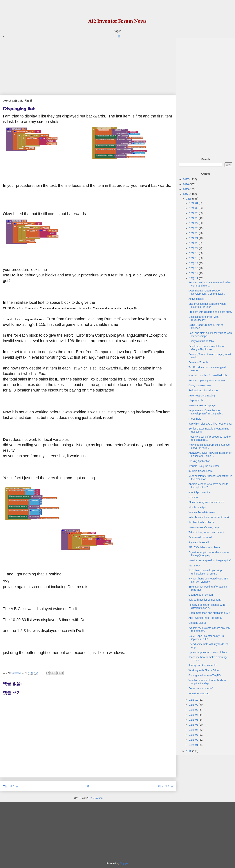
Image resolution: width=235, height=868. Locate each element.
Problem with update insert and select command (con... (210, 284)
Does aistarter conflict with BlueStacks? (204, 318)
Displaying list (196, 401)
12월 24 (194, 238)
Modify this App (197, 507)
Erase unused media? (201, 688)
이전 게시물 (166, 786)
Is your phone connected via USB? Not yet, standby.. (208, 580)
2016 (186, 184)
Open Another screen (201, 595)
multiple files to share (201, 471)
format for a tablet (199, 693)
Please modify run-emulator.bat (206, 502)
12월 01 (194, 745)
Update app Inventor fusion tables (208, 652)
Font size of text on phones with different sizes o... (207, 606)
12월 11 (194, 278)
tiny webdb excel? (199, 542)
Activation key (196, 299)
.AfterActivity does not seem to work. (209, 517)
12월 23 (194, 243)
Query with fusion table (202, 341)
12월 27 (194, 223)
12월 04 (194, 730)
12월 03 (194, 735)
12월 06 (194, 720)
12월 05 (194, 725)
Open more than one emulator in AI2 (209, 613)
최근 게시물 (11, 786)
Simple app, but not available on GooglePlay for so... (207, 348)
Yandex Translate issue (202, 512)
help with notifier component (205, 600)
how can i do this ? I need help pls (208, 375)
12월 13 (194, 268)
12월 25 (194, 233)
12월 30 (194, 208)
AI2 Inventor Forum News (117, 21)
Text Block (194, 566)
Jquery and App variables (203, 665)
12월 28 (194, 218)
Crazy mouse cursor (200, 385)
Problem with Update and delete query (210, 312)
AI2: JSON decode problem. (205, 547)
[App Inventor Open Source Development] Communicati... (207, 292)
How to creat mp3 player (203, 405)
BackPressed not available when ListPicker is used (207, 305)
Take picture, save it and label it (206, 532)
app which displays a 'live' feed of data (210, 424)
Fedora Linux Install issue (203, 390)
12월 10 (194, 700)
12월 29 (194, 213)
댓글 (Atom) (96, 798)
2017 (186, 179)
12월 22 (194, 248)
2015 (186, 189)
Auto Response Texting (202, 396)
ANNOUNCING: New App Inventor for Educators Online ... (210, 454)
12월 (189, 199)
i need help (195, 419)
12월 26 (194, 228)
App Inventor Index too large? (205, 618)
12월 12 (194, 273)
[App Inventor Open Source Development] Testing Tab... (206, 412)
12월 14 (194, 263)
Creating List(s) (197, 623)
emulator (194, 497)
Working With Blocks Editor (204, 670)
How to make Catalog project (205, 527)
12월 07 (194, 715)
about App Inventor (199, 492)
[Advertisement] (88, 64)
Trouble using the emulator (204, 466)
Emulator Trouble (198, 362)
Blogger (124, 863)
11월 (189, 751)
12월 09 (194, 705)
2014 (186, 194)
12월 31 (194, 203)
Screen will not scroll (200, 537)
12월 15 (194, 258)
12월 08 (194, 710)
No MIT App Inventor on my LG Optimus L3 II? (206, 638)
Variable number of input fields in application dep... (207, 682)
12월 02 (194, 740)
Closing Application (199, 461)
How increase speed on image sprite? (210, 560)
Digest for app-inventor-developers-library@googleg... (209, 554)
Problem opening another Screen (207, 380)
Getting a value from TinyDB (205, 675)
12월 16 (194, 253)
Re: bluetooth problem (201, 522)
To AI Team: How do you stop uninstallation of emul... (205, 572)
